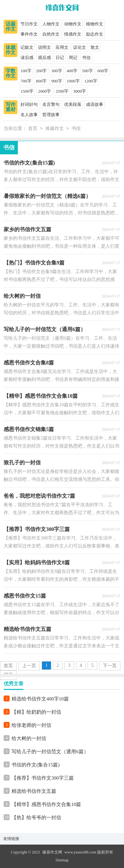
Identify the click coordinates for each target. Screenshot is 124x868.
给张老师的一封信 (31, 725)
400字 (72, 71)
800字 (41, 81)
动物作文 (73, 24)
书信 (86, 58)
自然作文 (51, 34)
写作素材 (11, 107)
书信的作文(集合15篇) (36, 765)
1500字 (27, 91)
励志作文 (95, 34)
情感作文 (73, 34)
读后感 (27, 58)
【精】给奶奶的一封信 (36, 712)
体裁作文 (11, 50)
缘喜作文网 (52, 852)
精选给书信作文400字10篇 (40, 699)
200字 (41, 71)
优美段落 (73, 104)
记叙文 (27, 47)
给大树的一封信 (29, 738)
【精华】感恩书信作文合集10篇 (46, 804)
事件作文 (29, 34)
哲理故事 (51, 115)
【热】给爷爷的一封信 (36, 818)
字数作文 (11, 73)
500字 (87, 71)
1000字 (73, 81)
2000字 (44, 91)
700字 (26, 81)
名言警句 (51, 104)
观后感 (44, 58)
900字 (57, 81)
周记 (73, 58)
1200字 (91, 81)
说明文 (44, 47)
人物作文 (51, 24)
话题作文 (11, 27)
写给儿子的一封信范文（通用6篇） (50, 752)
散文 (95, 47)
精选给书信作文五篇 (34, 791)
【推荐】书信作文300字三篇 (43, 778)
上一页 (29, 666)
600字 (103, 71)
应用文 (62, 47)
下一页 (110, 666)
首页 (33, 129)
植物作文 (95, 24)
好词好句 (29, 104)
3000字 (80, 91)
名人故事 (29, 115)
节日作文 (29, 24)
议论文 (80, 47)
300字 (57, 71)
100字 (26, 71)
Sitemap (62, 860)
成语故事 (95, 104)
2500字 (62, 91)
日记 (60, 58)
